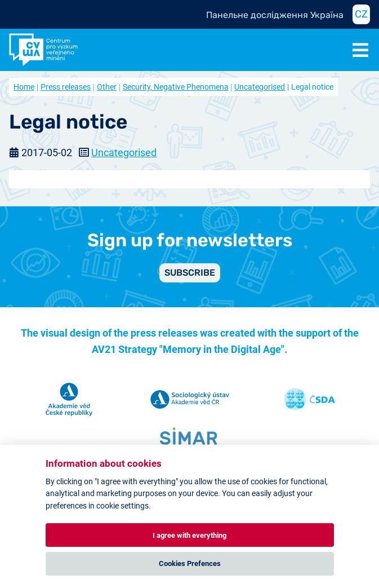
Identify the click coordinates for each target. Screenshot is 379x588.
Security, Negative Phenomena (176, 87)
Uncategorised (260, 87)
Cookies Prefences (190, 563)
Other (107, 87)
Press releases (66, 87)
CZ (361, 14)
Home (24, 87)
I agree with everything (189, 535)
